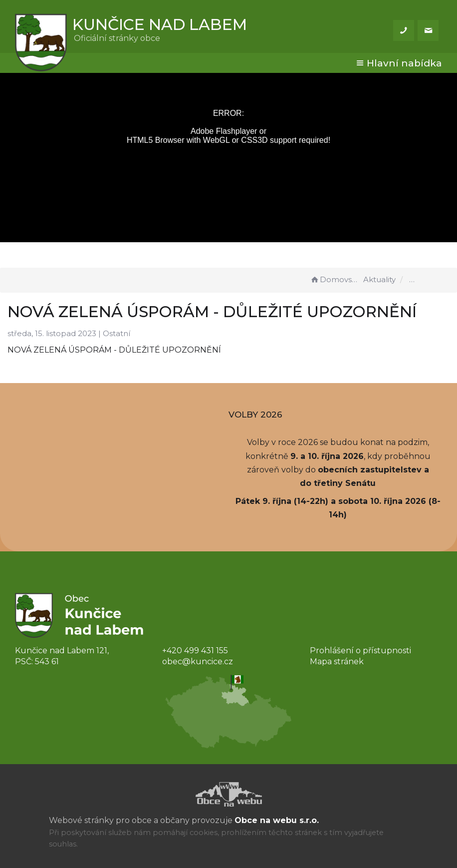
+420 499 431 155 (195, 651)
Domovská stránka (335, 279)
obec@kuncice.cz (198, 661)
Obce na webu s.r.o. (277, 820)
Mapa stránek (337, 661)
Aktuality (379, 279)
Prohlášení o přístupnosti (360, 651)
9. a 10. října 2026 (327, 456)
